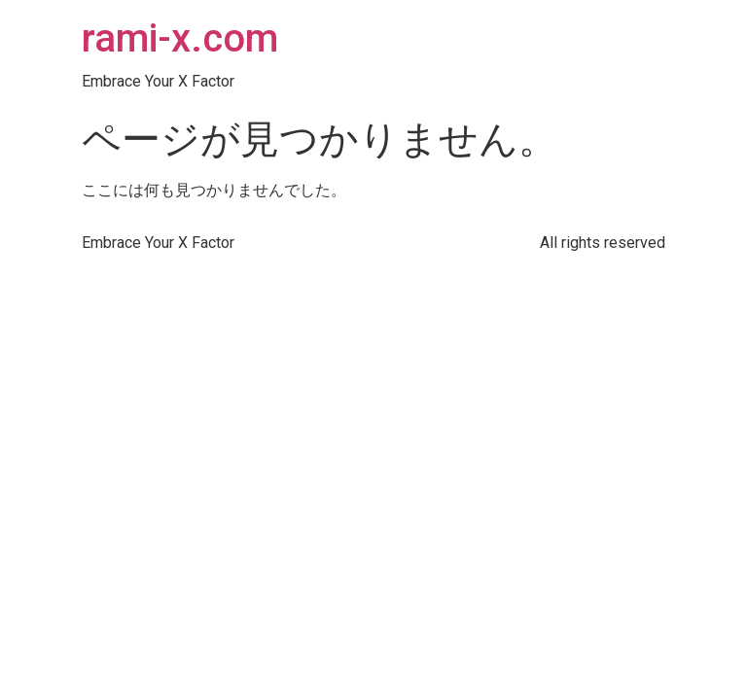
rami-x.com (180, 38)
